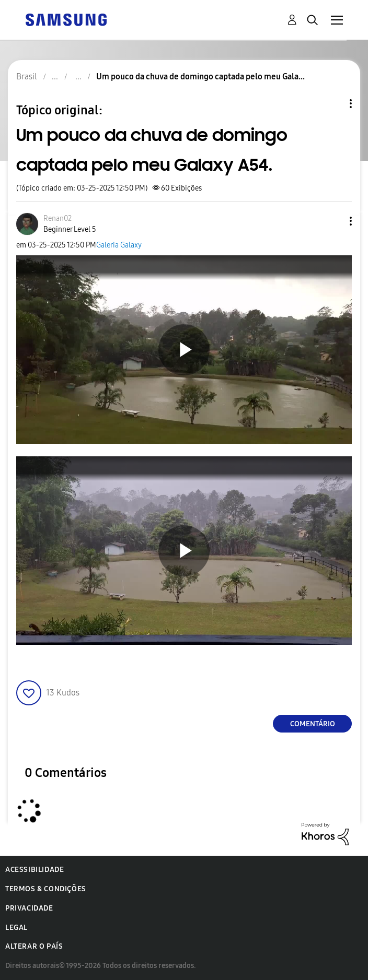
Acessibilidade (34, 870)
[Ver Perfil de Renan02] (57, 219)
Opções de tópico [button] (333, 104)
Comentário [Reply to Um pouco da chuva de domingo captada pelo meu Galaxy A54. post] (313, 724)
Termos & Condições (46, 889)
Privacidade (29, 908)
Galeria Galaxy (119, 245)
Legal (16, 928)
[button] (333, 221)
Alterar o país (34, 946)
